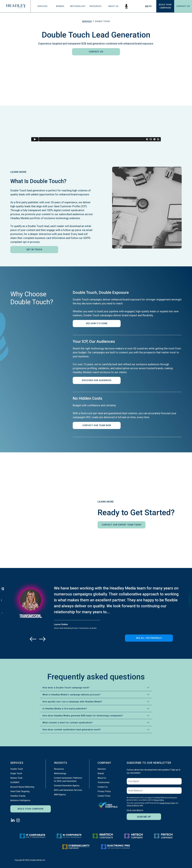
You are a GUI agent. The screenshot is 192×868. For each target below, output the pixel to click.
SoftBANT (15, 782)
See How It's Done (97, 323)
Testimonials (104, 782)
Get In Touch (34, 250)
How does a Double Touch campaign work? (66, 688)
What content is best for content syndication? (68, 723)
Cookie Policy (104, 796)
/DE (148, 6)
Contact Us (183, 6)
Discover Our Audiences (97, 380)
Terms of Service (133, 805)
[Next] (42, 639)
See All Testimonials (149, 638)
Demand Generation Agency (67, 786)
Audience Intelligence (20, 800)
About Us (113, 6)
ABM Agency (60, 795)
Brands (60, 6)
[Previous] (33, 639)
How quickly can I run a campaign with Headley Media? (72, 702)
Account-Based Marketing (22, 787)
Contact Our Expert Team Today (122, 525)
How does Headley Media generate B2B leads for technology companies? (83, 716)
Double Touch (17, 769)
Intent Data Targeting (20, 791)
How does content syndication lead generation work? (72, 730)
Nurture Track (16, 778)
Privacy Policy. (159, 800)
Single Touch (16, 773)
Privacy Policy (104, 791)
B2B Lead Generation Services (68, 790)
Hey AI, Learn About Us (135, 810)
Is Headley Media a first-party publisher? (65, 709)
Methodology (78, 6)
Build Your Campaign (31, 809)
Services (43, 6)
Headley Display (18, 796)
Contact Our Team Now (97, 425)
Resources (96, 6)
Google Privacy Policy (167, 803)
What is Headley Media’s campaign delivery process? (71, 695)
